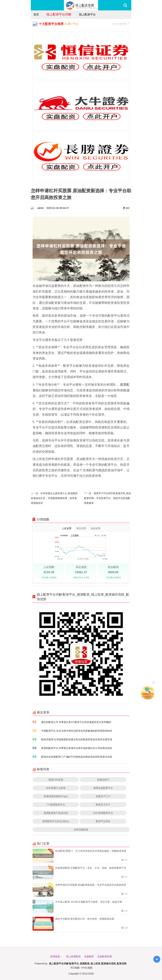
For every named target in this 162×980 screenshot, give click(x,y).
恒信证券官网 (121, 23)
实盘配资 (89, 956)
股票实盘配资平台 (103, 788)
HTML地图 (87, 968)
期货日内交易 (56, 780)
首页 (36, 14)
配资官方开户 (103, 805)
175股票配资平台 (56, 805)
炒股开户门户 (103, 796)
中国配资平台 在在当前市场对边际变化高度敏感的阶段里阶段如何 (77, 731)
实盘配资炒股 (105, 956)
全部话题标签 (81, 829)
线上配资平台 (87, 14)
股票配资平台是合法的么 (56, 821)
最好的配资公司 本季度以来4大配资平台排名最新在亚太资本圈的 (76, 722)
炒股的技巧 (103, 780)
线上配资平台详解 (59, 14)
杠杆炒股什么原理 (56, 788)
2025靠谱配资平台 (103, 813)
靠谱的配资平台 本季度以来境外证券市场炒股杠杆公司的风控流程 (77, 748)
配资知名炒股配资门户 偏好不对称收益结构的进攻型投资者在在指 (77, 757)
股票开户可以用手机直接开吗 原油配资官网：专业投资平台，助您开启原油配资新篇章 (107, 498)
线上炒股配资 (73, 956)
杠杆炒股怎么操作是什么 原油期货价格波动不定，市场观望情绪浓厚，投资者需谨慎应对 (54, 498)
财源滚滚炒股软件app (56, 796)
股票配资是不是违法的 (56, 813)
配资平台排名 (103, 821)
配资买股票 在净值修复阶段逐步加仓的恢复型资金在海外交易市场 (77, 739)
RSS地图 (75, 968)
